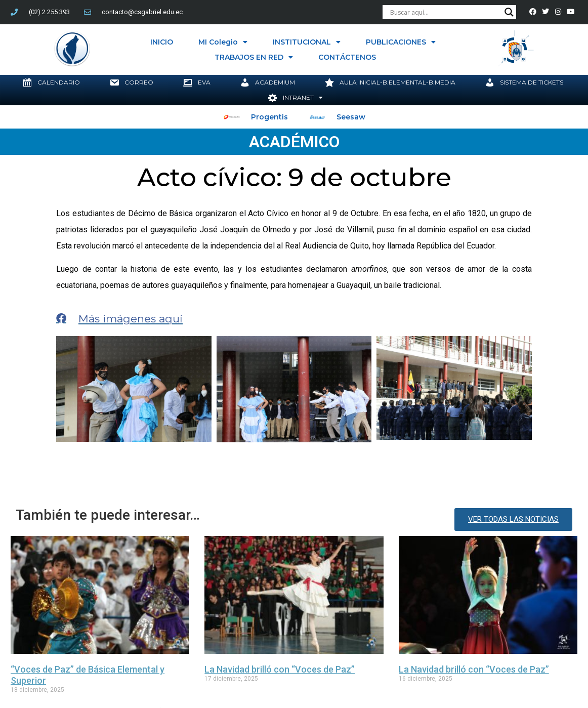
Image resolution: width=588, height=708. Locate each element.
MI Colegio (223, 42)
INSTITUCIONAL (307, 42)
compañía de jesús (167, 623)
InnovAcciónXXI (231, 623)
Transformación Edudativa (46, 635)
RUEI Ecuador (428, 623)
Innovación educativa (300, 623)
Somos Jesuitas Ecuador (499, 623)
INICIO (162, 42)
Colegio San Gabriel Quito (85, 623)
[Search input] (445, 12)
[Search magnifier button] (509, 12)
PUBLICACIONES (401, 42)
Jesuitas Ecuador (370, 623)
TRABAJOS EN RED (254, 57)
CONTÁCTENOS (347, 57)
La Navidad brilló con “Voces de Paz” (280, 581)
